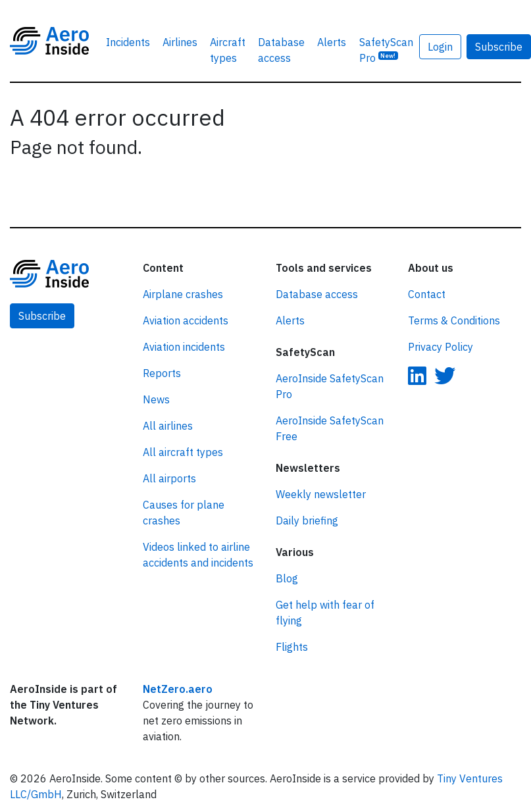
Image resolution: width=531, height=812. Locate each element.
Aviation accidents (186, 320)
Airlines (180, 42)
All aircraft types (183, 452)
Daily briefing (307, 520)
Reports (162, 373)
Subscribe (42, 316)
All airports (169, 478)
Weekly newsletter (321, 494)
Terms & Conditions (454, 320)
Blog (287, 578)
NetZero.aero (178, 689)
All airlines (168, 426)
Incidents (128, 42)
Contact (427, 294)
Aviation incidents (184, 347)
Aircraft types (228, 50)
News (156, 399)
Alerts (332, 42)
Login (440, 47)
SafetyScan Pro (386, 50)
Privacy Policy (441, 347)
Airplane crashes (183, 294)
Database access (281, 50)
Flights (292, 647)
